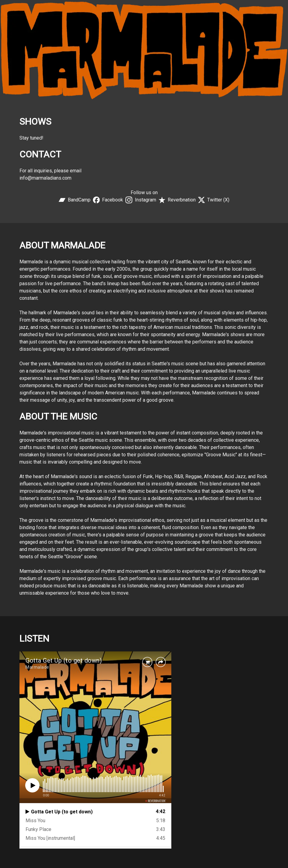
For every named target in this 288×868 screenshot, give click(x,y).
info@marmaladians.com (45, 178)
